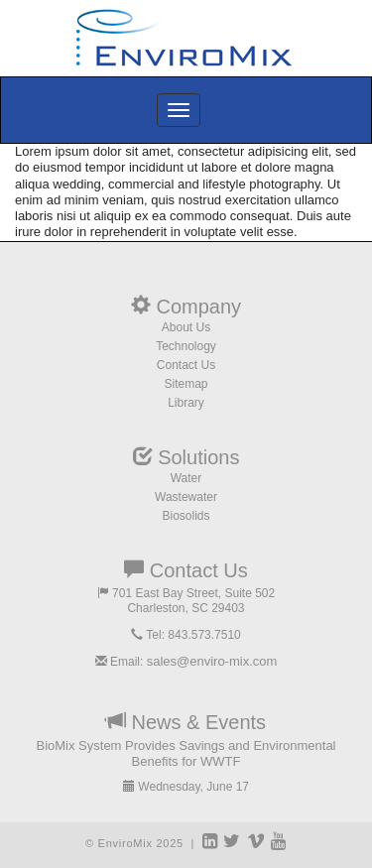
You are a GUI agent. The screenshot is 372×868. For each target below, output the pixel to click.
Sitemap (186, 384)
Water (186, 478)
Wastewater (186, 497)
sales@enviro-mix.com (212, 661)
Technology (186, 346)
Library (186, 403)
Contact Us (186, 365)
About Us (186, 327)
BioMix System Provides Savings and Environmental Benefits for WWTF (186, 753)
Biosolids (186, 516)
